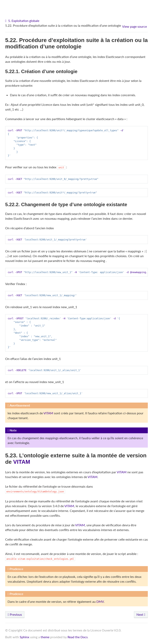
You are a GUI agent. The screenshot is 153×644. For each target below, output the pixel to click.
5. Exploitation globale (24, 21)
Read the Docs (78, 637)
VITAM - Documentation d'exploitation (78, 6)
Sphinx (25, 637)
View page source (134, 26)
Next (141, 614)
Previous (15, 614)
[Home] (6, 21)
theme (45, 637)
